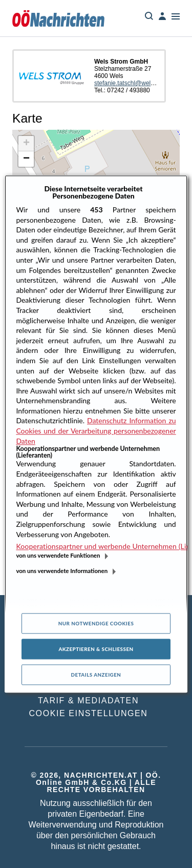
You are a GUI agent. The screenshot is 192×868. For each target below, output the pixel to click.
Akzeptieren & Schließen (96, 649)
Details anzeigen (96, 675)
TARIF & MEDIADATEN (88, 701)
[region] (96, 434)
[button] (26, 144)
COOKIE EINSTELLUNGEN (88, 713)
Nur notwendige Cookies (96, 624)
